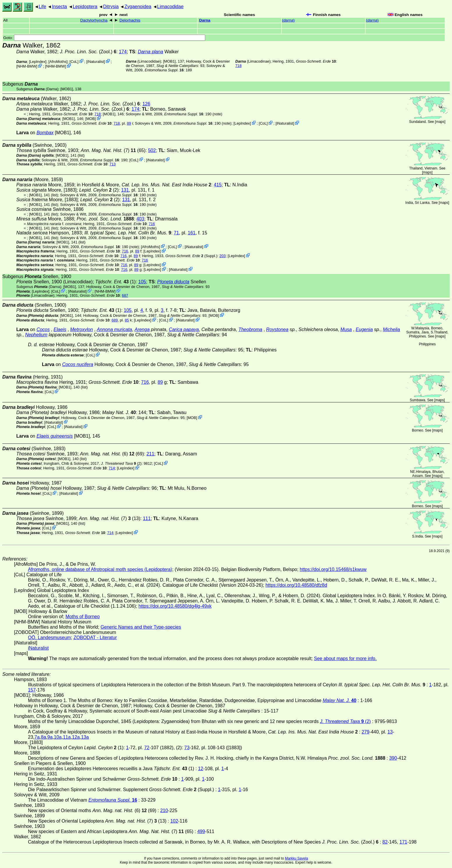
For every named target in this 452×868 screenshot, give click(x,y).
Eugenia (364, 329)
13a (85, 737)
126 (146, 104)
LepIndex (38, 62)
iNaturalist (96, 62)
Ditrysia (111, 7)
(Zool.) (88, 52)
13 (390, 732)
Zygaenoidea (138, 7)
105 (142, 282)
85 (127, 320)
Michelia (391, 329)
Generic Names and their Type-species (141, 627)
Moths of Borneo (83, 617)
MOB (90, 119)
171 (404, 842)
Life (42, 7)
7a (37, 737)
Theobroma (250, 329)
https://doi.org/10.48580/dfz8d (296, 585)
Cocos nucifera (78, 364)
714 (112, 468)
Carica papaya (184, 329)
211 (150, 454)
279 (365, 732)
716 (152, 224)
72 (147, 748)
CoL (74, 62)
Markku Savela (296, 858)
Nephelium (36, 335)
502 (152, 150)
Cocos (43, 329)
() (288, 20)
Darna (205, 20)
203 (223, 256)
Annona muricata (115, 329)
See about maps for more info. (345, 658)
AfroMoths (58, 62)
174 (123, 52)
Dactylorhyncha (94, 20)
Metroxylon (81, 329)
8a (44, 737)
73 (187, 748)
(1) (115, 282)
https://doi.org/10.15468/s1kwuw (333, 569)
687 (125, 295)
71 (176, 233)
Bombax (45, 133)
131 (125, 190)
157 (32, 690)
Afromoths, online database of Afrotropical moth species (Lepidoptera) (100, 569)
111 (147, 518)
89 (129, 123)
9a (50, 737)
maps (440, 122)
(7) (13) (110, 518)
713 (112, 164)
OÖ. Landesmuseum (49, 638)
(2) (121, 463)
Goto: (104, 38)
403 (140, 219)
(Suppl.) (191, 256)
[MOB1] (169, 61)
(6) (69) (112, 454)
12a (76, 737)
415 (218, 185)
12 (201, 769)
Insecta (59, 7)
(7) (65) (113, 150)
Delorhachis (130, 20)
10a (58, 737)
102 (174, 821)
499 (201, 831)
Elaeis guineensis (55, 436)
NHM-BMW (27, 66)
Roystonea (277, 329)
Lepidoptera (85, 7)
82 (385, 842)
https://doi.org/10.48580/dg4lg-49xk (175, 606)
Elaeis (60, 329)
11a (67, 737)
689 (115, 320)
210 (164, 810)
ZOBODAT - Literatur (95, 638)
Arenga (142, 329)
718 (239, 66)
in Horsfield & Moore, (144, 185)
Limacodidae (170, 7)
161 (192, 233)
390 (393, 758)
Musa (346, 329)
